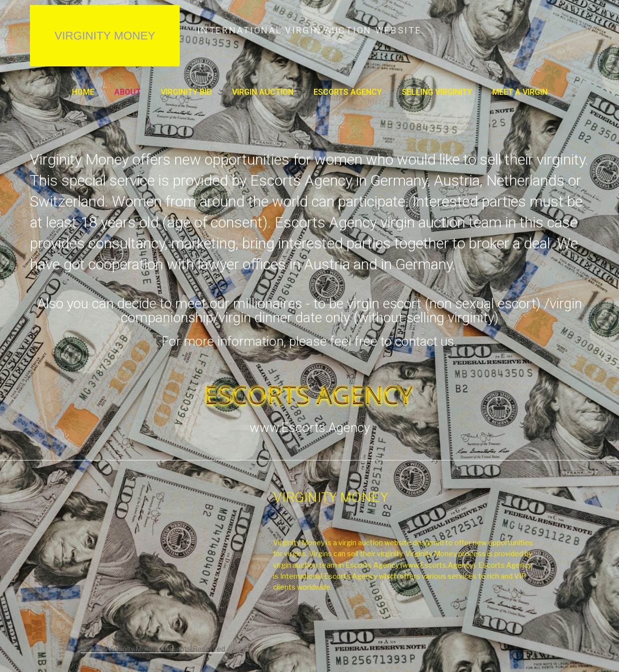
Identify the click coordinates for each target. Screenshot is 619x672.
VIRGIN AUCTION (263, 92)
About (128, 92)
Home (83, 92)
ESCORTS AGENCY (348, 92)
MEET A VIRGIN (520, 92)
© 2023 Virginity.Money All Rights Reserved (153, 649)
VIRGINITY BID (186, 92)
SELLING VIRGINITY (437, 92)
